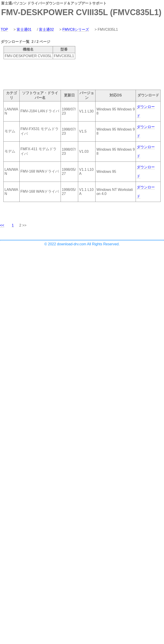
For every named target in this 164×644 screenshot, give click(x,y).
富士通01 (24, 29)
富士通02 (46, 29)
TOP (4, 29)
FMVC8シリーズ (76, 29)
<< (2, 225)
